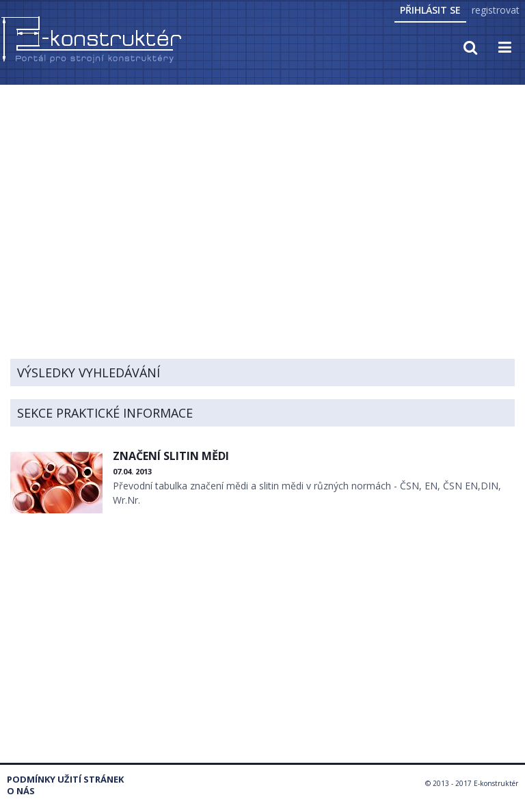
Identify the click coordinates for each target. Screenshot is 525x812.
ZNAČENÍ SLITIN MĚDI (171, 456)
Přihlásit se (430, 10)
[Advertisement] (262, 189)
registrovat (496, 10)
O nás (21, 791)
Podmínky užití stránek (65, 780)
